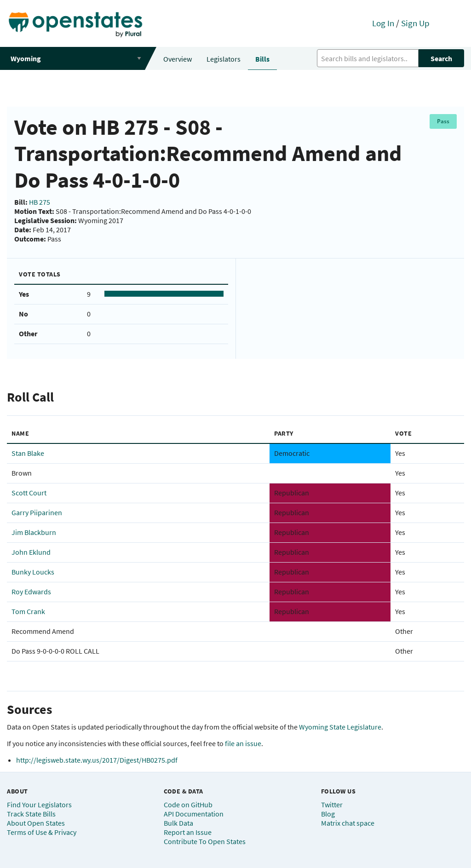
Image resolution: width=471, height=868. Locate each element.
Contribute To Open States (205, 841)
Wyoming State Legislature (340, 727)
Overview (178, 59)
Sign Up (415, 23)
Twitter (332, 805)
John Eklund (31, 552)
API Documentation (194, 814)
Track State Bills (31, 814)
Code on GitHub (188, 805)
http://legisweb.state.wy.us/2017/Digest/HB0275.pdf (97, 760)
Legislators (224, 59)
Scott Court (29, 493)
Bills (262, 59)
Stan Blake (28, 453)
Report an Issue (188, 832)
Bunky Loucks (33, 572)
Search (441, 58)
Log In (383, 23)
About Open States (36, 823)
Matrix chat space (348, 823)
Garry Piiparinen (37, 512)
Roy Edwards (31, 592)
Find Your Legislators (39, 805)
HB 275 (40, 202)
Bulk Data (178, 823)
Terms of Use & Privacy (42, 832)
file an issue (243, 743)
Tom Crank (28, 611)
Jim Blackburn (34, 532)
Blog (328, 814)
